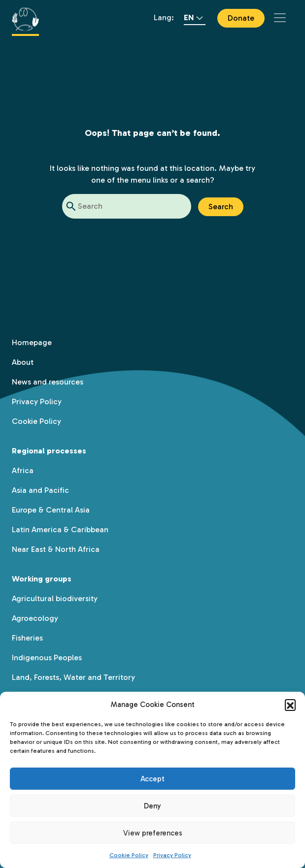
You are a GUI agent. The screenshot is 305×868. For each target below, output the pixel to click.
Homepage (32, 342)
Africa (23, 470)
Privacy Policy (172, 855)
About (23, 362)
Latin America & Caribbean (60, 530)
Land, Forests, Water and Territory (73, 677)
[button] (290, 705)
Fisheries (27, 638)
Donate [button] (241, 18)
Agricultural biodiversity (55, 598)
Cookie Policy (129, 855)
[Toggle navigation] (280, 18)
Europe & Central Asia (51, 510)
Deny (152, 806)
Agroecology (35, 618)
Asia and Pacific (40, 490)
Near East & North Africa (56, 549)
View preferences (153, 833)
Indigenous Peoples (47, 658)
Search (221, 207)
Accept (152, 779)
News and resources (48, 382)
